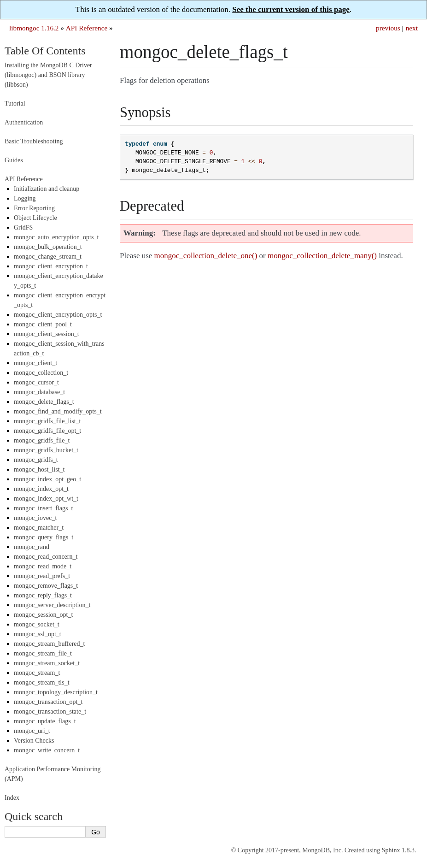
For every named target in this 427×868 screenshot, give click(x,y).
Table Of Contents (45, 51)
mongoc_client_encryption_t (51, 266)
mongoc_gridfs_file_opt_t (47, 431)
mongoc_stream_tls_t (42, 682)
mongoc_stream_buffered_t (49, 644)
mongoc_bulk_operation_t (48, 247)
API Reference (87, 28)
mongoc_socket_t (37, 624)
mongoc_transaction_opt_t (48, 702)
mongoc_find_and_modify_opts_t (58, 411)
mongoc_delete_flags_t (44, 402)
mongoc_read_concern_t (46, 557)
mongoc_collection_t (41, 373)
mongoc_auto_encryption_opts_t (56, 237)
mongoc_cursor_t (36, 382)
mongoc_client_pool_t (43, 324)
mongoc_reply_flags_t (43, 595)
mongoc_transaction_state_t (50, 712)
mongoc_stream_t (37, 673)
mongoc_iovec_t (35, 518)
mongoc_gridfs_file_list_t (47, 421)
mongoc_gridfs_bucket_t (46, 450)
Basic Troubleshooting (34, 141)
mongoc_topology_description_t (56, 692)
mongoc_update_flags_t (45, 721)
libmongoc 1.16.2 (34, 28)
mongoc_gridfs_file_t (42, 440)
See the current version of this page (291, 9)
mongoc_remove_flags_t (46, 586)
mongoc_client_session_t (47, 334)
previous (388, 28)
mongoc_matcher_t (39, 528)
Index (12, 798)
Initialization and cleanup (47, 189)
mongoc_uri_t (32, 731)
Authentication (24, 122)
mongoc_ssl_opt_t (38, 634)
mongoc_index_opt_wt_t (46, 499)
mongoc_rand (32, 547)
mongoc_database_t (39, 392)
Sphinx (391, 850)
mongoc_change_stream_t (48, 257)
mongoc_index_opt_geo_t (47, 479)
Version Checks (34, 741)
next (412, 28)
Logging (25, 198)
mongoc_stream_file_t (43, 653)
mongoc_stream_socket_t (47, 663)
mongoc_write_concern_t (47, 750)
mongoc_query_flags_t (44, 537)
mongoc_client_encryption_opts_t (58, 315)
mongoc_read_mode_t (43, 566)
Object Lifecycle (35, 218)
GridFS (23, 227)
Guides (14, 160)
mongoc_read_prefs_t (42, 576)
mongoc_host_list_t (39, 469)
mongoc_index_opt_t (41, 489)
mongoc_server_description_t (52, 605)
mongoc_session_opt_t (43, 615)
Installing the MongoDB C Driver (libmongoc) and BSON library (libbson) (48, 75)
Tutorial (15, 103)
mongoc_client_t (35, 363)
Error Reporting (34, 208)
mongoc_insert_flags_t (43, 508)
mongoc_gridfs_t (36, 460)
